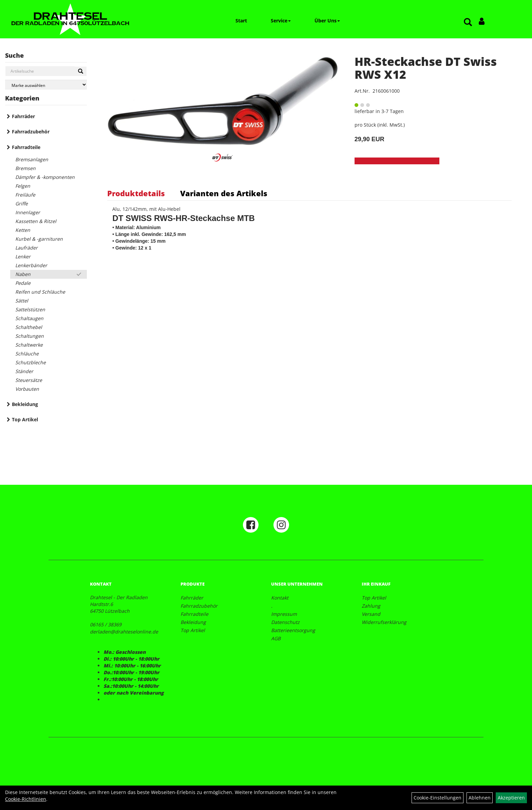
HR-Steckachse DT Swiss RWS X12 (426, 68)
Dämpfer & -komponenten (45, 177)
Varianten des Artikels (224, 193)
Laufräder (26, 248)
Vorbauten (27, 389)
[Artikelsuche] (468, 23)
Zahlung (371, 606)
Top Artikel (25, 419)
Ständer (24, 371)
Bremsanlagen (32, 159)
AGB (276, 638)
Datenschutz (285, 622)
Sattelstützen (30, 309)
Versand (371, 614)
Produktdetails (136, 193)
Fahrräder (23, 116)
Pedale (23, 283)
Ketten (23, 230)
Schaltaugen (29, 318)
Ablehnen (480, 798)
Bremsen (25, 168)
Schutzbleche (31, 362)
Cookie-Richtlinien (26, 799)
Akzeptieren (511, 798)
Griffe (22, 204)
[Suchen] (81, 71)
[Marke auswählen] (46, 85)
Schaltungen (30, 336)
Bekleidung (25, 404)
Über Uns (327, 21)
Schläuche (27, 354)
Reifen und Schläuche (40, 292)
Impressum (284, 614)
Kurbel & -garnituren (39, 239)
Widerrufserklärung (384, 622)
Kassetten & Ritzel (36, 221)
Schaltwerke (29, 345)
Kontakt (280, 598)
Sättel (22, 301)
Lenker (23, 256)
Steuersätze (29, 380)
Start (241, 21)
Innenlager (28, 212)
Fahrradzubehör (31, 132)
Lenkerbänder (31, 265)
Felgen (23, 186)
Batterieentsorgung (293, 630)
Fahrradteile (26, 147)
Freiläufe (25, 195)
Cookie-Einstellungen (438, 798)
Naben (23, 274)
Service (281, 21)
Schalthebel (29, 327)
